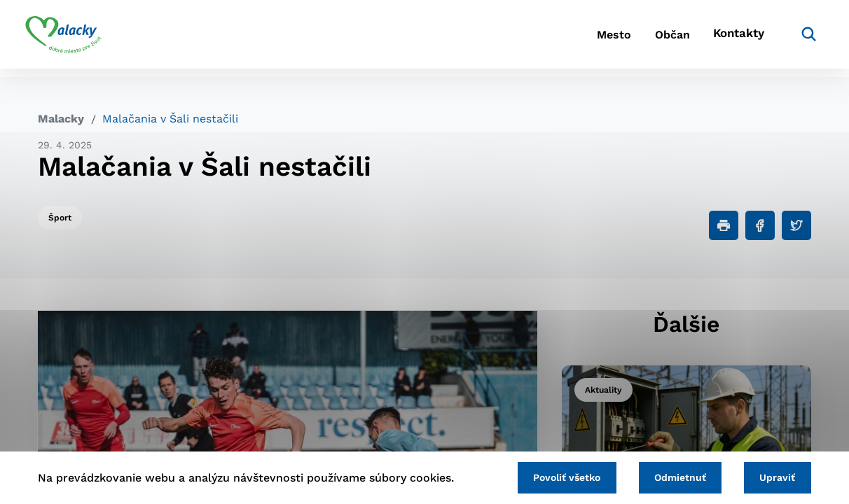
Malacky (61, 119)
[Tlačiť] (724, 225)
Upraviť (775, 477)
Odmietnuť (672, 477)
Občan (645, 39)
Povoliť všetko (554, 477)
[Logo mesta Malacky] (76, 38)
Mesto (575, 39)
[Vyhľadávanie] (790, 38)
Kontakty (723, 39)
